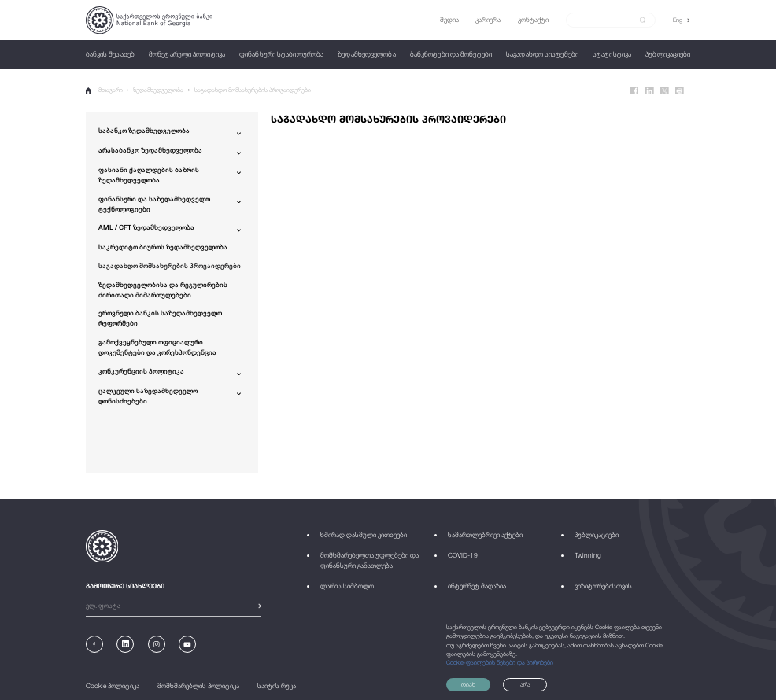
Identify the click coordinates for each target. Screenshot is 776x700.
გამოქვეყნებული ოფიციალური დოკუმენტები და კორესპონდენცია (157, 347)
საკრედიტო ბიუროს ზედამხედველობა (163, 247)
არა (525, 685)
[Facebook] (635, 91)
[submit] (643, 20)
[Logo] (149, 20)
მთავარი (104, 90)
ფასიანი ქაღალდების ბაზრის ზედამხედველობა (149, 175)
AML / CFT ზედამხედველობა (146, 227)
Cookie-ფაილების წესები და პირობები (500, 663)
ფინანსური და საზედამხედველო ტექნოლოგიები (154, 204)
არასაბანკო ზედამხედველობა (150, 150)
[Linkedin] (650, 91)
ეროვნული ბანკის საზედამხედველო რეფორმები (160, 318)
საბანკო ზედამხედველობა (144, 131)
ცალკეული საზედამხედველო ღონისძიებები (148, 396)
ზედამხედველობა (158, 90)
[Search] (606, 20)
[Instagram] (157, 644)
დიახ (468, 685)
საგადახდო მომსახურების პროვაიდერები (253, 90)
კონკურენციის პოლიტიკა (141, 371)
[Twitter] (665, 91)
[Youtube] (187, 644)
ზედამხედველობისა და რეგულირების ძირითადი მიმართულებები (163, 290)
